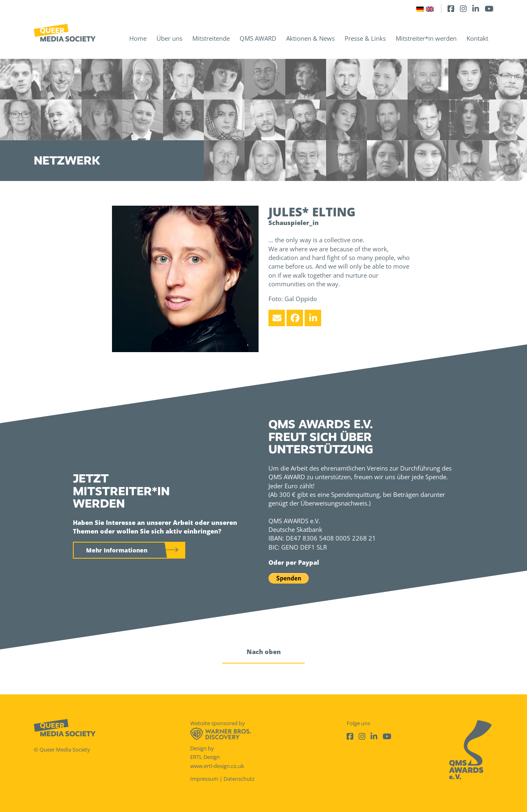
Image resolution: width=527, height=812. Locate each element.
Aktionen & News (310, 38)
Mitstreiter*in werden (426, 38)
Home (138, 38)
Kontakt (477, 38)
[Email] (277, 318)
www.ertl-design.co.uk (217, 766)
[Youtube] (489, 8)
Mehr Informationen (117, 550)
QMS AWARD (258, 38)
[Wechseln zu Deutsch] (420, 8)
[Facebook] (451, 8)
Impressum (204, 779)
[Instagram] (463, 8)
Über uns (169, 38)
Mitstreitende (211, 38)
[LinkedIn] (476, 8)
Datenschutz (239, 779)
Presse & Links (365, 38)
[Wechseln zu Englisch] (430, 8)
